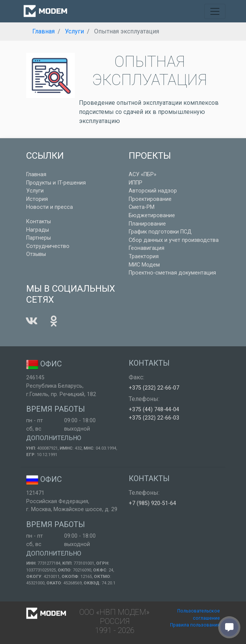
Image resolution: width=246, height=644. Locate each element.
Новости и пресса (50, 207)
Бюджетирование (152, 215)
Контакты (39, 222)
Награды (38, 230)
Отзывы (36, 254)
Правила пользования (195, 625)
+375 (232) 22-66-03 (154, 418)
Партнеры (39, 238)
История (37, 199)
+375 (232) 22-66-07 (154, 388)
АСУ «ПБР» (143, 174)
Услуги (35, 191)
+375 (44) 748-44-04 (154, 410)
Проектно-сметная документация (172, 273)
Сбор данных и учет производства (174, 240)
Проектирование (150, 199)
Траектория (144, 256)
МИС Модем (144, 265)
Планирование (147, 224)
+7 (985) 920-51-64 (152, 503)
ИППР (136, 183)
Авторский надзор (153, 191)
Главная (36, 174)
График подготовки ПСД (160, 232)
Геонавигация (147, 248)
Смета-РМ (142, 207)
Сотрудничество (48, 246)
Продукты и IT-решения (56, 183)
